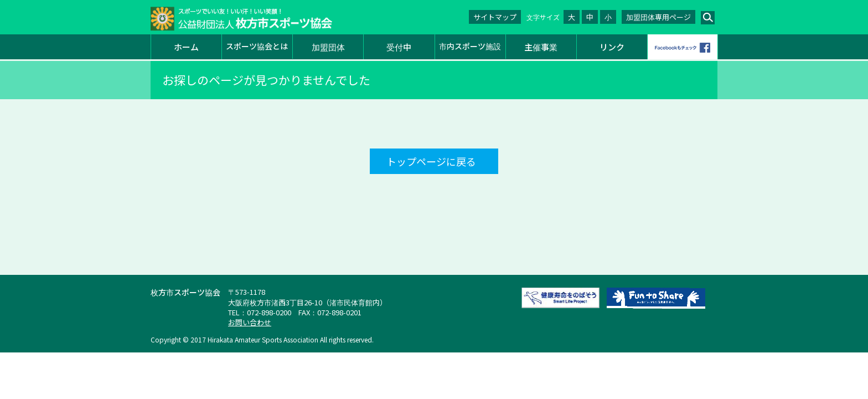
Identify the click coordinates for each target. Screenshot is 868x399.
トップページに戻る (431, 161)
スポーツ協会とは (257, 46)
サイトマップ (495, 17)
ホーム (186, 47)
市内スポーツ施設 (470, 46)
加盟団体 (328, 47)
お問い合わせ (250, 322)
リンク (612, 47)
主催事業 (541, 47)
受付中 (399, 47)
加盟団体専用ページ (658, 17)
